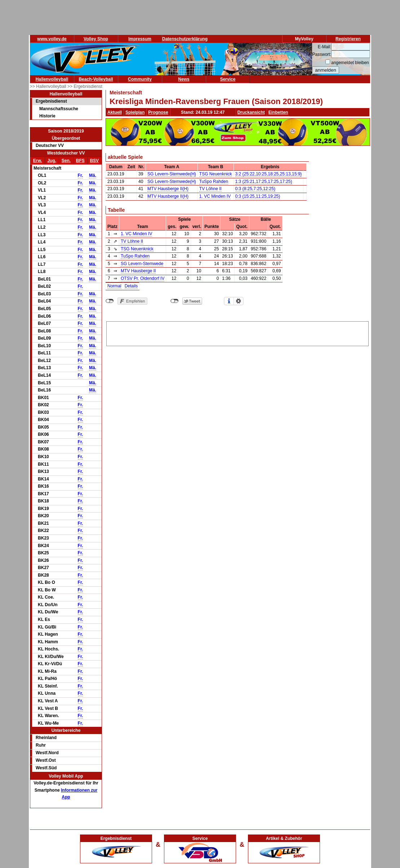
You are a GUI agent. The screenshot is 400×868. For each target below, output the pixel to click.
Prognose (158, 112)
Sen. (66, 161)
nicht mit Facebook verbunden (110, 301)
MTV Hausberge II (138, 271)
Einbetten (278, 112)
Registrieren (348, 39)
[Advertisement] (237, 332)
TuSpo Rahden (214, 182)
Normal (114, 286)
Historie (47, 116)
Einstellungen (239, 301)
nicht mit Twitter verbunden (175, 301)
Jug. (52, 161)
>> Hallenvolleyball (49, 86)
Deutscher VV (50, 146)
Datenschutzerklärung (185, 39)
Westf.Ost (46, 760)
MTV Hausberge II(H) (168, 189)
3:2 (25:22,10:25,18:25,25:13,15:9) (269, 174)
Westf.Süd (46, 768)
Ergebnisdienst (51, 101)
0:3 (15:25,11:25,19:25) (258, 196)
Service (228, 79)
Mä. (93, 175)
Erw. (38, 161)
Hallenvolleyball (52, 79)
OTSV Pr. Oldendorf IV (143, 278)
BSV (94, 161)
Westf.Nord (47, 753)
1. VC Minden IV (215, 196)
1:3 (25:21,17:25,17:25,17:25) (264, 182)
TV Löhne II (210, 189)
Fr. (81, 175)
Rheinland (46, 738)
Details (131, 286)
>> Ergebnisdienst (85, 86)
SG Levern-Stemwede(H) (172, 174)
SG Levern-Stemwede (142, 264)
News (184, 79)
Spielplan (135, 112)
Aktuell (115, 112)
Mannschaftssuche (59, 109)
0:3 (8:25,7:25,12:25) (255, 189)
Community (140, 79)
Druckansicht (251, 112)
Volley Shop (96, 39)
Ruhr (41, 745)
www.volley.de (52, 39)
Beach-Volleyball (96, 79)
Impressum (140, 39)
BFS (80, 161)
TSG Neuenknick (216, 174)
